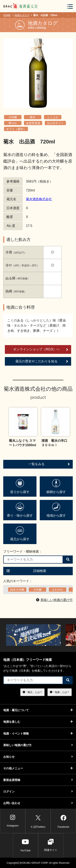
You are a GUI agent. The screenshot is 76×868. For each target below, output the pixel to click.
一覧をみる (49, 464)
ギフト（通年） (16, 129)
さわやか (58, 590)
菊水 (33, 117)
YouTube (25, 845)
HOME (7, 15)
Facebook (63, 821)
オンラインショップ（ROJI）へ (41, 350)
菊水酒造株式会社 (39, 199)
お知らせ (38, 757)
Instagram (13, 821)
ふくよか (53, 117)
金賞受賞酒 (33, 123)
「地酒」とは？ (60, 692)
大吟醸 (13, 117)
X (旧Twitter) (38, 821)
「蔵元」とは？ (32, 692)
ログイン (38, 791)
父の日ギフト (55, 123)
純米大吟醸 (17, 590)
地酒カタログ (22, 15)
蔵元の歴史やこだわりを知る (42, 361)
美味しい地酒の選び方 (54, 600)
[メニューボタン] (70, 6)
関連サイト (51, 845)
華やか (13, 123)
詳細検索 (26, 571)
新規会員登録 (38, 780)
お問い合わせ (38, 803)
